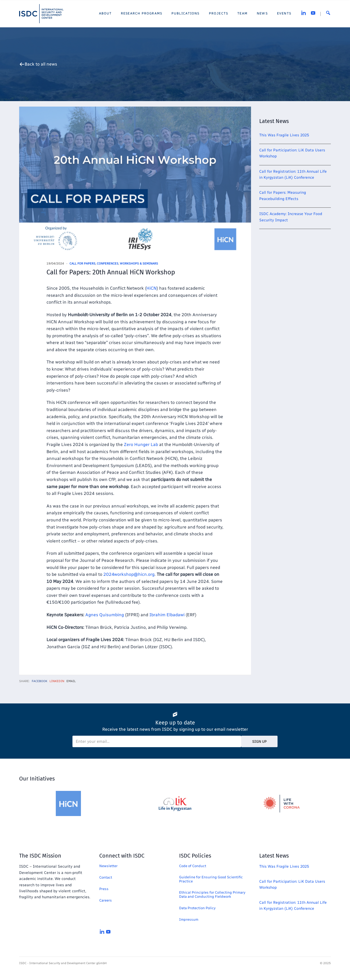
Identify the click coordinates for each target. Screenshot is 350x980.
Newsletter (108, 866)
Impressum (189, 919)
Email (71, 681)
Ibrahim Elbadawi (167, 615)
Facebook (40, 681)
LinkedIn (57, 681)
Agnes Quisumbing (105, 615)
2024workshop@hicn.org (129, 574)
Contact (106, 877)
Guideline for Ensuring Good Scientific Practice (211, 879)
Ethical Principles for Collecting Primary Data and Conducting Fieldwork (212, 894)
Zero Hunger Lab (141, 444)
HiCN (151, 288)
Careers (106, 900)
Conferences (108, 264)
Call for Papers (82, 264)
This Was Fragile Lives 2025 (284, 135)
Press (104, 889)
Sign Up (259, 742)
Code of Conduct (193, 866)
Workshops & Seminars (139, 264)
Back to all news (41, 64)
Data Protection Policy (197, 908)
